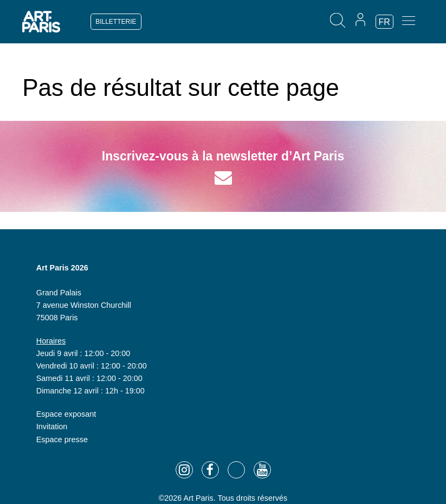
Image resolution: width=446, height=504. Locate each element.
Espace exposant (66, 414)
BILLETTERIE (116, 22)
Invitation (52, 427)
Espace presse (62, 440)
